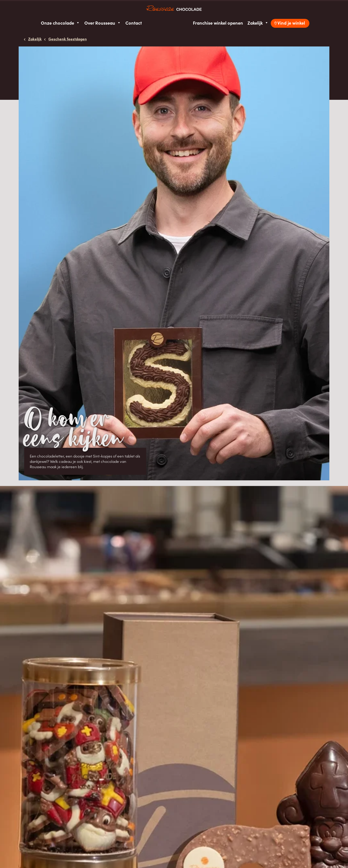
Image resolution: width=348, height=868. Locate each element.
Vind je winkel (291, 23)
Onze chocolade (60, 23)
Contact (134, 23)
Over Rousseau (103, 23)
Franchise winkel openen (218, 23)
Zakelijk (258, 23)
